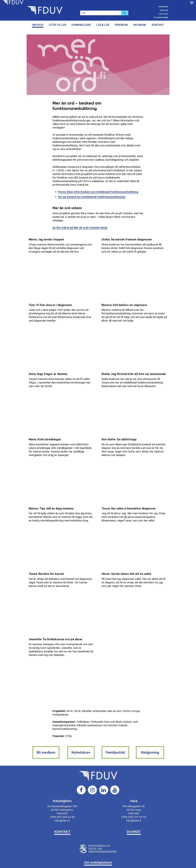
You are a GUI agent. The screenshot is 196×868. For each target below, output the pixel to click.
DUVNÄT (134, 825)
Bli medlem (45, 747)
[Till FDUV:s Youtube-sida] (115, 783)
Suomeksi (163, 7)
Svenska (164, 3)
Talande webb (161, 18)
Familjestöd (116, 747)
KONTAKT (62, 825)
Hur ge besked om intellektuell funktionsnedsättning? (92, 192)
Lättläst (163, 14)
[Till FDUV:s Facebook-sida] (81, 783)
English (164, 10)
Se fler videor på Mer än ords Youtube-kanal (80, 222)
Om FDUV (38, 25)
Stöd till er (57, 25)
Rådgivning (151, 747)
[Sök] (101, 13)
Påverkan (121, 25)
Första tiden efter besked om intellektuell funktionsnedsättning (98, 187)
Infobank (140, 25)
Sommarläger (81, 25)
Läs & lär (103, 25)
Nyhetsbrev (81, 747)
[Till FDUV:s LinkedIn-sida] (104, 783)
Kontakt (158, 25)
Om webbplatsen (98, 856)
